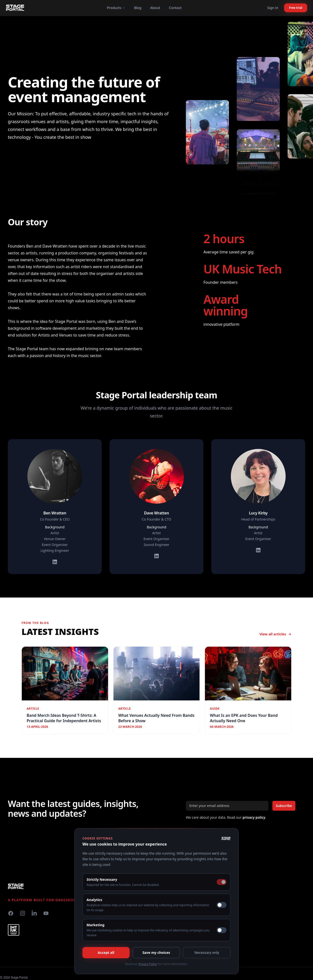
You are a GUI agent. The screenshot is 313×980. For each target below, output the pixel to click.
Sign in (273, 8)
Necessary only (207, 953)
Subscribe (284, 806)
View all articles (275, 634)
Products (116, 8)
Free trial (296, 8)
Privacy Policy (148, 964)
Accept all (106, 953)
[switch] (222, 905)
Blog (138, 8)
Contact (175, 8)
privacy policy (254, 817)
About (155, 8)
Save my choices (156, 953)
